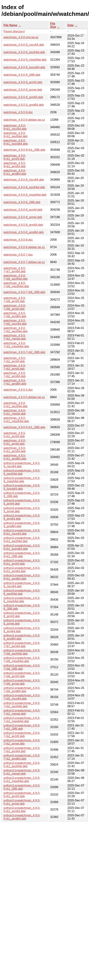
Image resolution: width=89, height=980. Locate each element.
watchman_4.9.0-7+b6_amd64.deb (15, 315)
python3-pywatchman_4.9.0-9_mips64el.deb (22, 480)
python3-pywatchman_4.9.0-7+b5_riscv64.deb (22, 697)
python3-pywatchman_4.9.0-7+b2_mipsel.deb (22, 712)
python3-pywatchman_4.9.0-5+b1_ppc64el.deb (22, 765)
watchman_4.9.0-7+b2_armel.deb (15, 367)
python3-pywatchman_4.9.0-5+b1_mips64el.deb (22, 779)
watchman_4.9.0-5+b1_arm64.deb (15, 450)
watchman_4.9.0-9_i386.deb (22, 75)
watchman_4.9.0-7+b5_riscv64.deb (15, 322)
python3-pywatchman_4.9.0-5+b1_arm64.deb (22, 810)
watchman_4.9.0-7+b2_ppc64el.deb (16, 330)
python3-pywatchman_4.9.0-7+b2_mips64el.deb (22, 720)
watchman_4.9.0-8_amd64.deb (24, 232)
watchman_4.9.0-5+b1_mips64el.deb (16, 420)
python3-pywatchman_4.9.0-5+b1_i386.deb (22, 787)
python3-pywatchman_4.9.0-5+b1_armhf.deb (22, 795)
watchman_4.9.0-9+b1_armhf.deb (15, 157)
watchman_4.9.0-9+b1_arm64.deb (15, 165)
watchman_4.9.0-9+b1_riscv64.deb (15, 127)
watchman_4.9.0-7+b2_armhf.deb (15, 360)
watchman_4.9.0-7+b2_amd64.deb (15, 382)
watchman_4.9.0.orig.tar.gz (21, 37)
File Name (10, 25)
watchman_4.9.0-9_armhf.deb (23, 82)
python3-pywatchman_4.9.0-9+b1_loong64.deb (22, 547)
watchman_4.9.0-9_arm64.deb (23, 97)
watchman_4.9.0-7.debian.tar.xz (24, 262)
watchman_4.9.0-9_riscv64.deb (24, 45)
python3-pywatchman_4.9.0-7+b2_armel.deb (22, 742)
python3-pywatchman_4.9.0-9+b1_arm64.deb (22, 570)
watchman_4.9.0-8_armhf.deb (23, 210)
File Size (53, 25)
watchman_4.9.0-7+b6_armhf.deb (15, 300)
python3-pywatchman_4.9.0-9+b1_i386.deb (22, 555)
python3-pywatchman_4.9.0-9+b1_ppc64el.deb (22, 540)
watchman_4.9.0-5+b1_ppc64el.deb (16, 405)
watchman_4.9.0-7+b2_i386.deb (24, 352)
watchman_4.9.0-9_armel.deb (23, 90)
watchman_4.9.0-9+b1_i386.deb (24, 150)
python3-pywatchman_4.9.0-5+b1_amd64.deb (22, 817)
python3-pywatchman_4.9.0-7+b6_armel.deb (22, 682)
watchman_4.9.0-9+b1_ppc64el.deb (16, 135)
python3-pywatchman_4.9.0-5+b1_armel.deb (22, 802)
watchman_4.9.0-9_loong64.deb (24, 67)
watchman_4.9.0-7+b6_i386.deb (24, 292)
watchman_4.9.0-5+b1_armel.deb (15, 442)
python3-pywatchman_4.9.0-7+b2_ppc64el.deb (22, 705)
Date (70, 25)
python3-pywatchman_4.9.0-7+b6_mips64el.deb (22, 659)
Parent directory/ (14, 31)
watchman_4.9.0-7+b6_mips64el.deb (16, 285)
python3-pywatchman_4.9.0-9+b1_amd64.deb (22, 577)
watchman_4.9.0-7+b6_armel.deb (15, 307)
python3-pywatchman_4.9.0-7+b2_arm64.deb (22, 750)
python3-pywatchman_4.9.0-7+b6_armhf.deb (22, 675)
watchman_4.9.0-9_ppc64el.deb (24, 52)
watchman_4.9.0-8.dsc (18, 240)
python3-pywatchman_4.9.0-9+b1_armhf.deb (22, 562)
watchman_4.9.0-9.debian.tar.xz (24, 120)
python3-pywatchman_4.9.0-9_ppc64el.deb (22, 472)
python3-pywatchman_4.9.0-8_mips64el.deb (22, 600)
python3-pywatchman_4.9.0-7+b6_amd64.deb (22, 690)
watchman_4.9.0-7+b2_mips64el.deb (16, 345)
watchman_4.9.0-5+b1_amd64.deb (15, 457)
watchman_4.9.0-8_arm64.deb (23, 225)
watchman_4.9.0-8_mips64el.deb (25, 195)
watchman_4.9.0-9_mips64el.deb (25, 60)
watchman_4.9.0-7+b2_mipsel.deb (15, 337)
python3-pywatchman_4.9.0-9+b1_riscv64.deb (22, 532)
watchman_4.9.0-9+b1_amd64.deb (15, 172)
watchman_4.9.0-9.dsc (18, 112)
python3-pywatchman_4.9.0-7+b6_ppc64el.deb (22, 652)
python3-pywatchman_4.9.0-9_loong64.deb (22, 487)
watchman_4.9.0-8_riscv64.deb (24, 180)
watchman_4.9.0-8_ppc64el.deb (24, 187)
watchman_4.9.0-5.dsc (18, 390)
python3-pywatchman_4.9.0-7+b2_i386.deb (22, 727)
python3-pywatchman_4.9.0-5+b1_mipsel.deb (22, 772)
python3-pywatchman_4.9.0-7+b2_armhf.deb (22, 734)
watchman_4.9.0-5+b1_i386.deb (24, 427)
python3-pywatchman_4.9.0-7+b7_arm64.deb (22, 645)
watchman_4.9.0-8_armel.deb (23, 217)
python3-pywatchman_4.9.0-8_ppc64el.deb (22, 592)
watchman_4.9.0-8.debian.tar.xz (24, 247)
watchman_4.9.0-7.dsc (18, 255)
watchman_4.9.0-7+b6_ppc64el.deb (16, 277)
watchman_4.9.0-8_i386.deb (22, 202)
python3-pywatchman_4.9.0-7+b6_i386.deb (22, 667)
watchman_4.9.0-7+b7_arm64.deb (15, 270)
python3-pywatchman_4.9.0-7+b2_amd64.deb (22, 757)
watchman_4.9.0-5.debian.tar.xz (24, 397)
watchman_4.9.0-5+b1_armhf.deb (15, 435)
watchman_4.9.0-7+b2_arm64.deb (15, 375)
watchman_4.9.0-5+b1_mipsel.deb (15, 412)
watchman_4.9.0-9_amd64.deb (24, 105)
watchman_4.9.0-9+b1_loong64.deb (16, 142)
